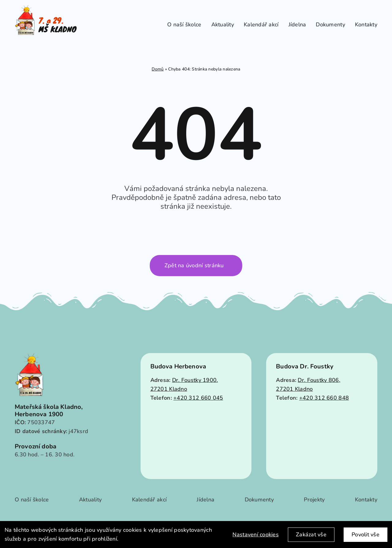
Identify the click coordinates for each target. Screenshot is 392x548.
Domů (158, 69)
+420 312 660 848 (324, 398)
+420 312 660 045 (198, 398)
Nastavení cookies (256, 535)
